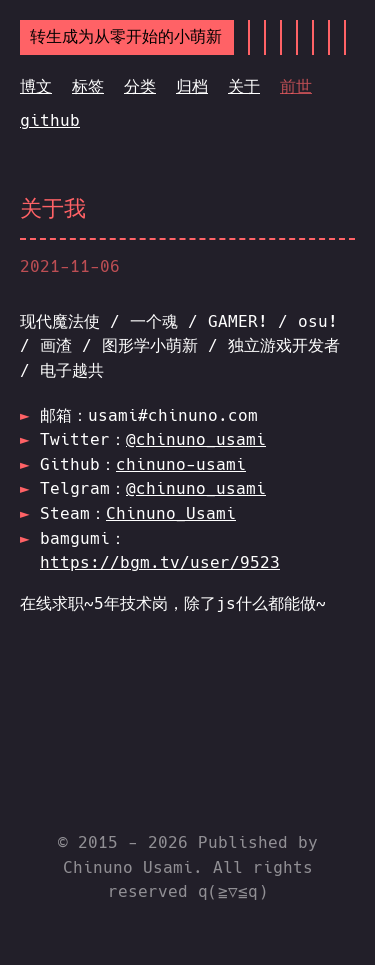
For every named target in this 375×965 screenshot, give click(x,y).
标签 (88, 86)
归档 (192, 86)
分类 (140, 86)
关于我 (53, 208)
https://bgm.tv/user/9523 (160, 562)
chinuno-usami (181, 464)
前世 (296, 86)
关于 (244, 86)
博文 (36, 86)
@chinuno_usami (196, 439)
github (50, 120)
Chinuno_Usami (171, 513)
